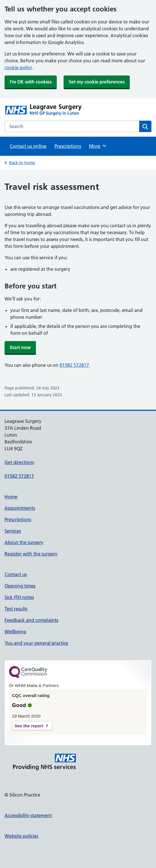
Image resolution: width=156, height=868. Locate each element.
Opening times (20, 586)
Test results (16, 609)
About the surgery (24, 542)
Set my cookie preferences (97, 82)
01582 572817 (74, 365)
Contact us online (28, 146)
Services (13, 531)
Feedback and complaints (31, 620)
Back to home (22, 163)
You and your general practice (36, 643)
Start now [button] (20, 347)
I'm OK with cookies (31, 82)
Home (11, 497)
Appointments (20, 508)
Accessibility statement (28, 815)
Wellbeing (15, 632)
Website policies (21, 836)
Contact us (16, 574)
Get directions (19, 462)
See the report (29, 726)
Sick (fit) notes (19, 597)
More (98, 146)
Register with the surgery (31, 554)
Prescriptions (68, 146)
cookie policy (18, 67)
